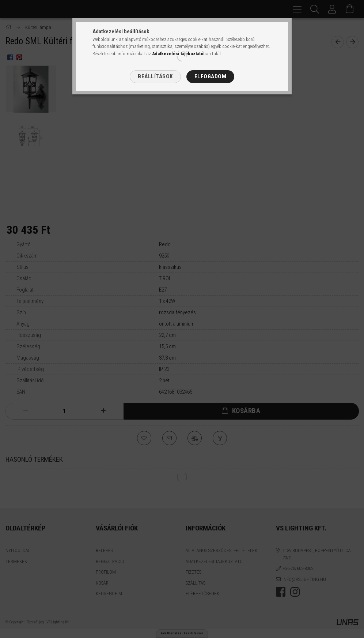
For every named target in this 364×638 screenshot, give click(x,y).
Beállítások (155, 76)
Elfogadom (211, 76)
